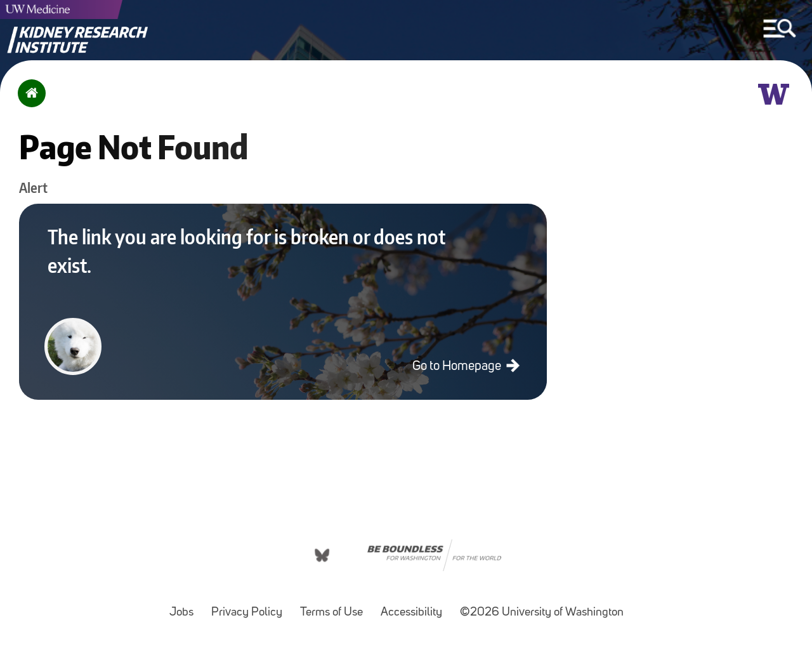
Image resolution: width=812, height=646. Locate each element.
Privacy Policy (251, 606)
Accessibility (415, 606)
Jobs (185, 606)
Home (29, 102)
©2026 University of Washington (542, 613)
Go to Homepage (458, 366)
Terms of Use (335, 606)
